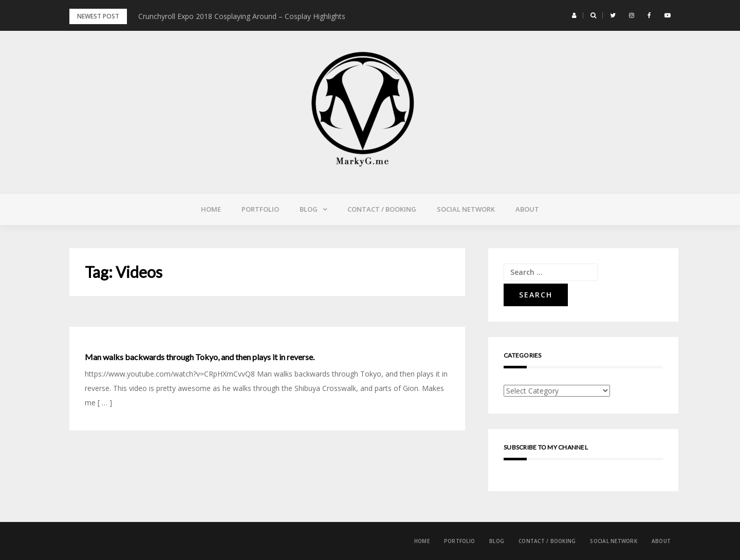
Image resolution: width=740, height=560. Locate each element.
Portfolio (260, 209)
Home (211, 209)
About (527, 209)
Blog (309, 209)
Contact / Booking (382, 209)
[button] (574, 15)
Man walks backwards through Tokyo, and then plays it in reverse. (200, 357)
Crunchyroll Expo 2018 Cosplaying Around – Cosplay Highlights (242, 16)
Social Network (466, 209)
